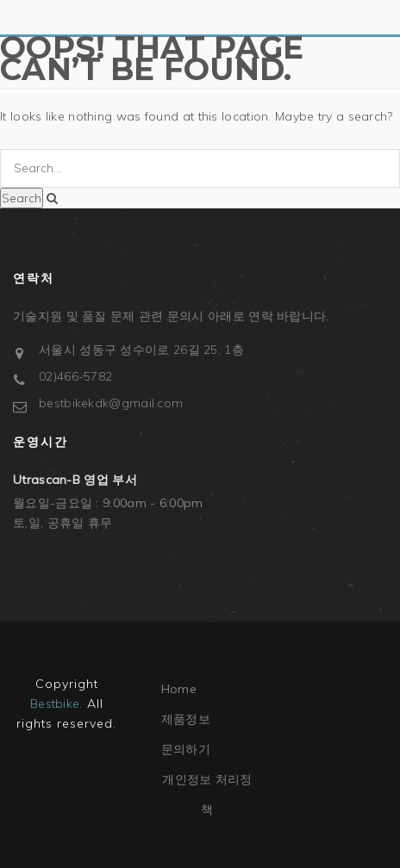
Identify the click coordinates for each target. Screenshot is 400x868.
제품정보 (186, 719)
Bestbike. (56, 704)
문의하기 (186, 749)
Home (179, 689)
